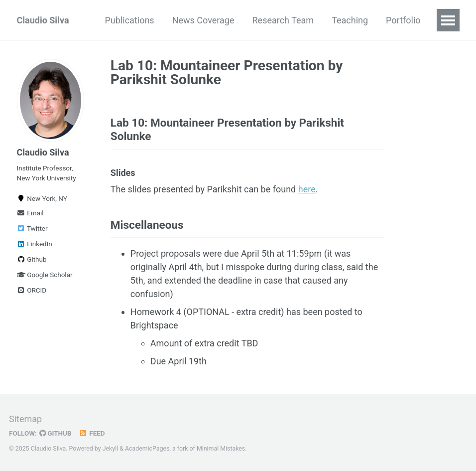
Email (30, 213)
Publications (130, 20)
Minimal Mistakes (221, 449)
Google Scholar (45, 275)
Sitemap (25, 419)
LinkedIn (35, 244)
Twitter (32, 228)
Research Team (283, 20)
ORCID (32, 290)
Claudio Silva (43, 20)
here (307, 189)
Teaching (350, 20)
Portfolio (403, 20)
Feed (92, 433)
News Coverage (203, 20)
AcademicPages (147, 449)
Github (32, 259)
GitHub (56, 433)
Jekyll (111, 449)
